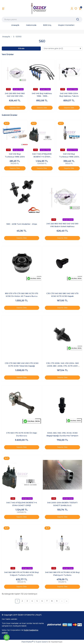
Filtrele (21, 48)
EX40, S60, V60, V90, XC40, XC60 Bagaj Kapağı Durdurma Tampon (62, 434)
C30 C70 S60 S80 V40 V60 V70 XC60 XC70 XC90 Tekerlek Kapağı (22, 364)
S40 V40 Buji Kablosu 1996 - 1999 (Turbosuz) (42, 95)
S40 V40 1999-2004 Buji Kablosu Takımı (69, 95)
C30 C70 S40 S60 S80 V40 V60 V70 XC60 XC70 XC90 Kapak (62, 295)
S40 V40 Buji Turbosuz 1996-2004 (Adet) (69, 155)
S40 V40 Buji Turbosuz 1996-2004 (15, 155)
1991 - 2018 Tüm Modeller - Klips (22, 224)
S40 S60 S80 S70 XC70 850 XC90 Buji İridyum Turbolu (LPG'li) (22, 574)
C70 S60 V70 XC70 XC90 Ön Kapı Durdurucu (22, 434)
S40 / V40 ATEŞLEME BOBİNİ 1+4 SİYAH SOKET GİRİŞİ (42, 155)
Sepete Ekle (15, 108)
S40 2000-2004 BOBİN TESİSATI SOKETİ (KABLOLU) (62, 504)
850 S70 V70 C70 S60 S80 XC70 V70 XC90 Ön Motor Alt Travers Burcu (22, 295)
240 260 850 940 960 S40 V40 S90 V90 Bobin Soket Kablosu (15, 95)
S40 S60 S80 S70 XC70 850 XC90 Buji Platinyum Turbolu (62, 574)
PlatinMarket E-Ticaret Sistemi (35, 642)
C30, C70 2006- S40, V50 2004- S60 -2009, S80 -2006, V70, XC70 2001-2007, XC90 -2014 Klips (62, 365)
